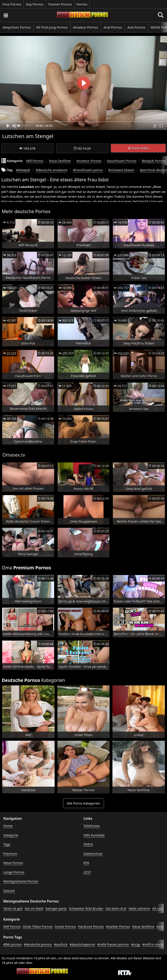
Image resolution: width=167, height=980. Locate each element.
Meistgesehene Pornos (21, 881)
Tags (7, 844)
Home (8, 826)
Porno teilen (138, 148)
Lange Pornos (14, 872)
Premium (10, 853)
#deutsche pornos (38, 944)
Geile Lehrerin (139, 908)
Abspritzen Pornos (17, 27)
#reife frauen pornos (113, 944)
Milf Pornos (35, 161)
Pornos (82, 4)
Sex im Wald (34, 908)
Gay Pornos (35, 4)
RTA (86, 863)
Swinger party (56, 908)
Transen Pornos (60, 4)
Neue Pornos (13, 863)
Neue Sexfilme (60, 161)
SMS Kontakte (94, 835)
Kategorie (11, 835)
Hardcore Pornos (91, 926)
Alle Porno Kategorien (83, 803)
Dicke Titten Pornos (38, 926)
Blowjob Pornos (154, 161)
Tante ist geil (13, 908)
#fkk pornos (13, 944)
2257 (87, 872)
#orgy (136, 944)
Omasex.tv (14, 455)
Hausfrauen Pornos (122, 161)
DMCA (88, 844)
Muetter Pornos (118, 926)
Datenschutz (93, 853)
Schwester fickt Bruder (86, 908)
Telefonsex (92, 826)
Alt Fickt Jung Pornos (52, 27)
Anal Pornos (113, 27)
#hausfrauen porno (88, 170)
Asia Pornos (136, 27)
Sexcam (9, 891)
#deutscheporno (82, 944)
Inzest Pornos (65, 926)
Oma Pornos (12, 4)
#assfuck (61, 944)
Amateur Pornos (86, 27)
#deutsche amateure (52, 170)
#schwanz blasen (121, 170)
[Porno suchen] (6, 15)
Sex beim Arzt (116, 908)
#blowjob (23, 170)
